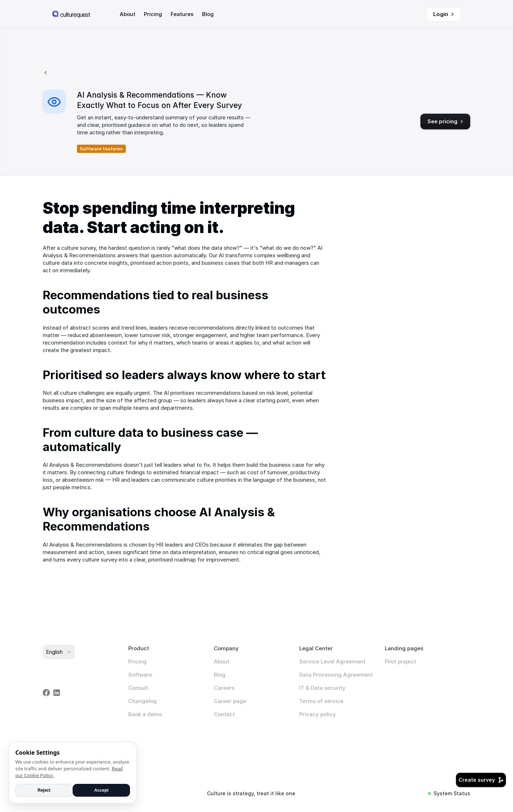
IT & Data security (322, 688)
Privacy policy (318, 714)
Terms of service (321, 701)
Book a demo (145, 714)
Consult (138, 688)
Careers (224, 688)
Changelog (142, 701)
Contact (224, 714)
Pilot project (400, 661)
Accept (101, 790)
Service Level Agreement (332, 661)
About (222, 661)
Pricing (137, 661)
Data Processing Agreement (336, 675)
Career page (230, 701)
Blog (220, 675)
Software (140, 675)
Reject (44, 790)
